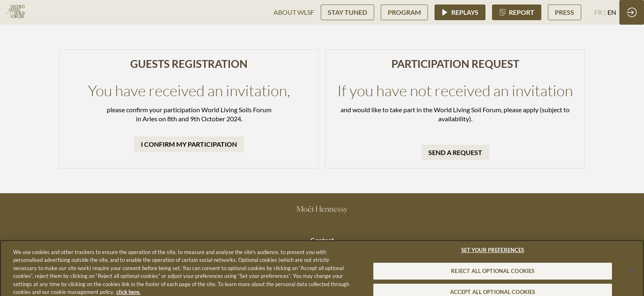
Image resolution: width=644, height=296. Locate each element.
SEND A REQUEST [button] (455, 152)
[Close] (631, 275)
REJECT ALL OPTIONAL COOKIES (493, 275)
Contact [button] (322, 240)
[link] (294, 12)
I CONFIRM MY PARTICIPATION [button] (189, 144)
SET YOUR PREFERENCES (493, 254)
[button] (347, 12)
